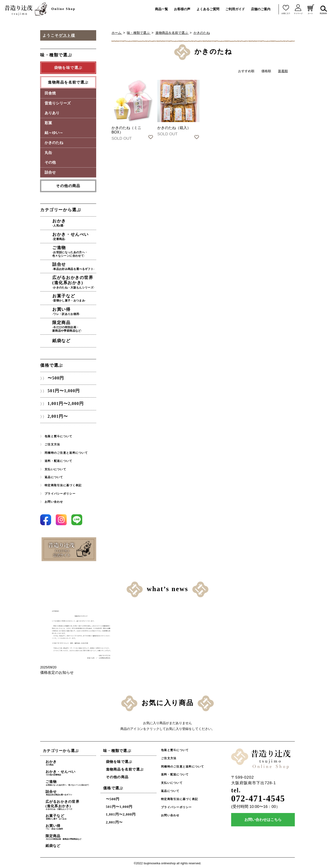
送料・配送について (58, 460)
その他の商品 (68, 186)
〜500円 (56, 377)
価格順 (266, 71)
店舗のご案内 (261, 9)
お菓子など (74, 298)
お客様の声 (182, 9)
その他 (50, 162)
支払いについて (55, 468)
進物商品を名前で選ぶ (172, 33)
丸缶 (48, 153)
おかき (74, 223)
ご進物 (74, 251)
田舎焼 (50, 93)
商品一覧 (161, 9)
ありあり (52, 113)
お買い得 (74, 311)
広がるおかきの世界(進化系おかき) (74, 282)
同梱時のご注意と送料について (66, 452)
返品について (54, 476)
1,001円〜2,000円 (66, 403)
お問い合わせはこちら (263, 819)
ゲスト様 (67, 35)
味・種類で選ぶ (139, 33)
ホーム (117, 33)
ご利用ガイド (235, 9)
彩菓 (48, 123)
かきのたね (202, 33)
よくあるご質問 (208, 9)
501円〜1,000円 (64, 390)
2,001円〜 (58, 416)
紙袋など (62, 340)
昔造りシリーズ (58, 103)
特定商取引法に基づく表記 (63, 484)
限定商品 (74, 326)
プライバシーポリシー (60, 492)
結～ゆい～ (54, 133)
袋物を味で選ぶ (119, 761)
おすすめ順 (246, 71)
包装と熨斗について (58, 435)
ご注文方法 (52, 444)
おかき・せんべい (74, 236)
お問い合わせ (54, 501)
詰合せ (50, 172)
